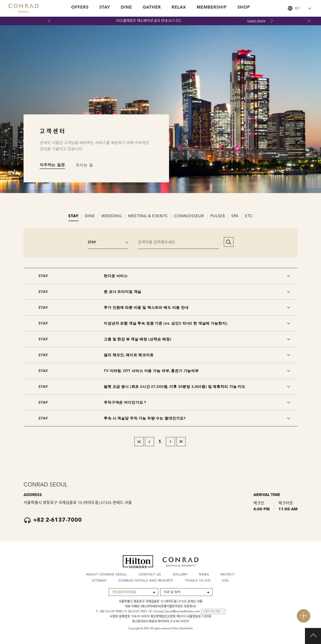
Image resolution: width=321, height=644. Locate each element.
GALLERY (180, 575)
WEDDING (112, 216)
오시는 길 (84, 165)
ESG (226, 581)
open (304, 616)
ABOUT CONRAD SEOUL (107, 575)
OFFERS (80, 7)
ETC (249, 216)
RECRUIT (228, 575)
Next (272, 21)
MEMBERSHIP (212, 7)
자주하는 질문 (52, 165)
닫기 (309, 21)
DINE (126, 7)
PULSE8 (218, 216)
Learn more (256, 21)
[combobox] (300, 8)
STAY (105, 7)
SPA (235, 216)
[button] (227, 243)
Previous (49, 21)
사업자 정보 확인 (212, 612)
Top (313, 636)
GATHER (152, 7)
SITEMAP (99, 581)
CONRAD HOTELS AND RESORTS (146, 581)
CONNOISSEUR (189, 216)
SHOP (244, 7)
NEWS (204, 575)
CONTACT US (150, 575)
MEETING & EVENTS (148, 216)
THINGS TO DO (198, 581)
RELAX (179, 7)
